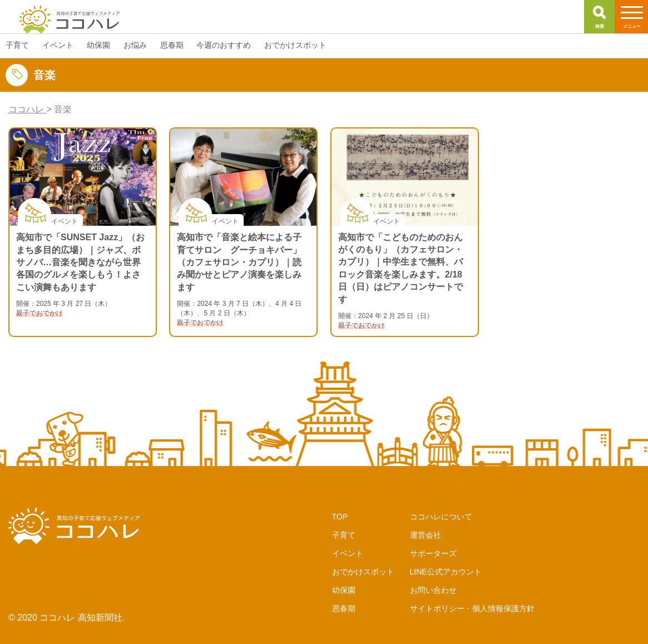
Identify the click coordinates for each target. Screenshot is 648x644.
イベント (348, 553)
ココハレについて (441, 517)
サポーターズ (433, 553)
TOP (340, 517)
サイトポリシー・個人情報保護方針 (472, 608)
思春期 (344, 608)
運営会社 (426, 535)
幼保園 (344, 590)
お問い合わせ (433, 590)
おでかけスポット (363, 572)
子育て (344, 535)
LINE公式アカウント (446, 572)
